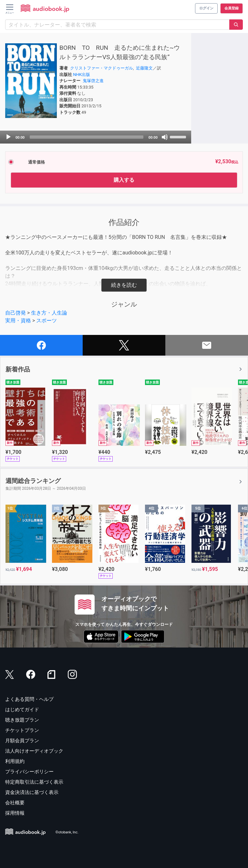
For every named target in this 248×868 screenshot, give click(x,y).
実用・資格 (18, 321)
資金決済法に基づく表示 (32, 792)
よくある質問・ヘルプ (29, 699)
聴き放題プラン (22, 720)
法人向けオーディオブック (34, 751)
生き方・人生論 (49, 313)
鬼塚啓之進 (93, 81)
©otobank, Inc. (67, 833)
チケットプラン (22, 730)
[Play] (8, 137)
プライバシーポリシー (29, 772)
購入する (124, 180)
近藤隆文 (144, 68)
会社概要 (15, 803)
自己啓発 (15, 313)
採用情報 (15, 813)
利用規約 (15, 761)
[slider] (87, 137)
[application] (96, 137)
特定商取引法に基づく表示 (34, 782)
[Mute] (165, 137)
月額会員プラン (22, 741)
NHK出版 (82, 75)
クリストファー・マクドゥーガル (102, 68)
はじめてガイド (22, 710)
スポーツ (46, 321)
